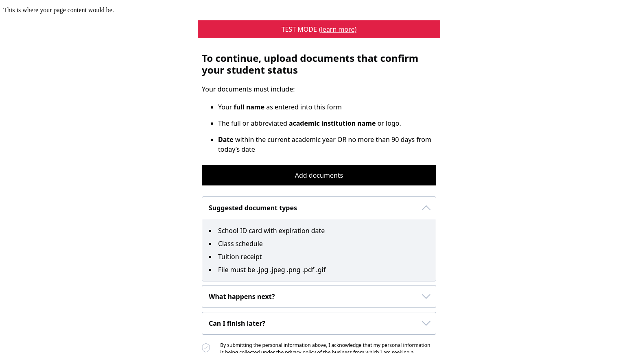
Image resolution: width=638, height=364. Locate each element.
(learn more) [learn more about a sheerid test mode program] (338, 29)
